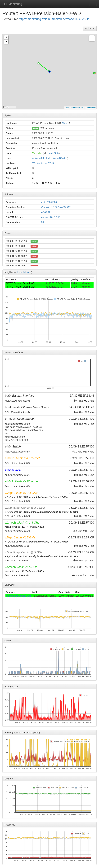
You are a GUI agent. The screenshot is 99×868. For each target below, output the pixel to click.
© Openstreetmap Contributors (84, 108)
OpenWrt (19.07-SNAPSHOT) (56, 207)
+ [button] (6, 37)
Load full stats (24, 272)
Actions (90, 28)
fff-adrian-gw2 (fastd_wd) (18, 596)
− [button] (6, 42)
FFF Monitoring (12, 4)
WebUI (66, 123)
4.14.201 (46, 212)
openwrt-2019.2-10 (51, 217)
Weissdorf (37, 153)
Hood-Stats (53, 153)
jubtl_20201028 (49, 202)
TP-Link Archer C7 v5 (43, 163)
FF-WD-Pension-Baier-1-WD (20, 283)
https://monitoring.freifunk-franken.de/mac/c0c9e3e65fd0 (55, 19)
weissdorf (37, 158)
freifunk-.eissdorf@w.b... (55, 158)
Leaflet (67, 108)
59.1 (43, 222)
